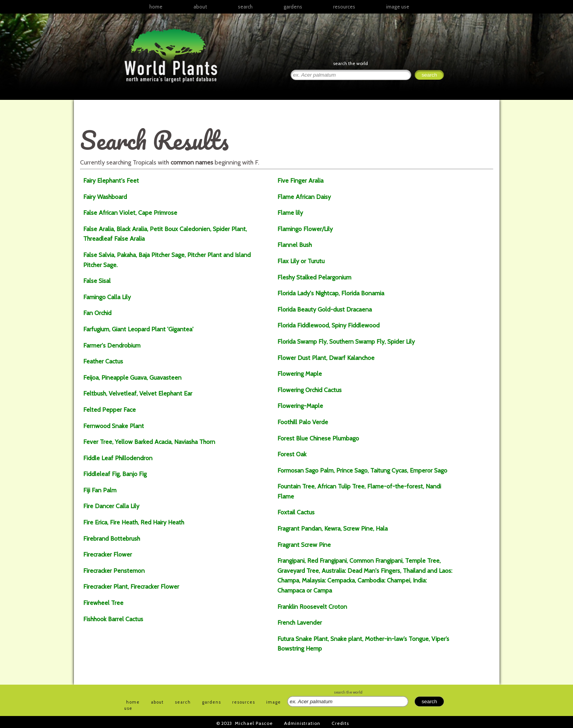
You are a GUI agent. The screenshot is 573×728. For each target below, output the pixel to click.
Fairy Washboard (105, 197)
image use (398, 7)
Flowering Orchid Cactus (310, 390)
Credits (340, 723)
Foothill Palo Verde (303, 422)
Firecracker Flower (108, 554)
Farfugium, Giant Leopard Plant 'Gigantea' (138, 329)
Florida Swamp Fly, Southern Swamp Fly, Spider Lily (346, 342)
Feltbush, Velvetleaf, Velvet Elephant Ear (138, 393)
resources (244, 702)
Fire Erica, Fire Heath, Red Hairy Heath (134, 522)
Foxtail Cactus (296, 512)
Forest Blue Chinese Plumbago (318, 438)
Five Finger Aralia (300, 181)
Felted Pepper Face (109, 410)
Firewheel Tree (103, 603)
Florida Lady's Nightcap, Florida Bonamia (331, 293)
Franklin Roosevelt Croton (312, 607)
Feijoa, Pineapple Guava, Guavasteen (132, 378)
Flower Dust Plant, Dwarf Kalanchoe (326, 358)
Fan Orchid (97, 313)
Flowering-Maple (300, 406)
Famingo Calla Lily (107, 297)
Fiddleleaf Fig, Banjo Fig (115, 474)
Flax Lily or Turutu (301, 261)
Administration (302, 723)
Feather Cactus (103, 361)
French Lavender (300, 623)
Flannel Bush (295, 245)
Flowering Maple (300, 374)
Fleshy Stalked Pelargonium (314, 277)
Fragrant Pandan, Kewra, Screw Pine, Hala (333, 528)
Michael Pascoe (254, 723)
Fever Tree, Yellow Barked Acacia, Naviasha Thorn (149, 442)
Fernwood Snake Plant (114, 426)
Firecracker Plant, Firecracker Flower (131, 587)
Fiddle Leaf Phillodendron (118, 458)
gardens (293, 7)
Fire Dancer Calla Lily (111, 506)
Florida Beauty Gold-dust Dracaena (325, 309)
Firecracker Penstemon (114, 571)
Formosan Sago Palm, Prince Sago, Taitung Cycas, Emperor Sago (363, 470)
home (156, 7)
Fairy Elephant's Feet (111, 181)
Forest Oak (292, 454)
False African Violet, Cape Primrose (130, 213)
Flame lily (290, 213)
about (200, 7)
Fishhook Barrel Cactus (113, 619)
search (245, 7)
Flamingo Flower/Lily (305, 229)
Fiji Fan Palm (100, 490)
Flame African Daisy (304, 197)
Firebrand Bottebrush (112, 539)
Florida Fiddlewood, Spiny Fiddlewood (328, 325)
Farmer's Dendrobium (112, 345)
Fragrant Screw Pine (304, 545)
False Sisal (97, 281)
